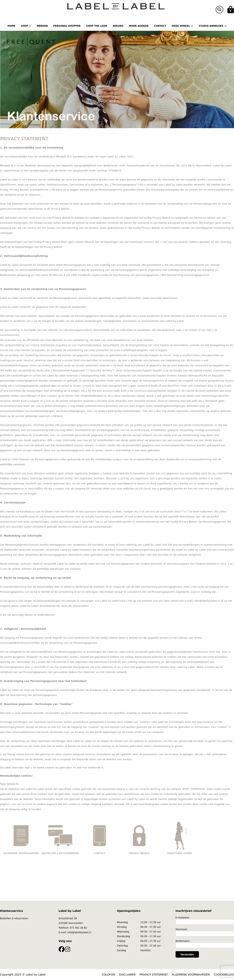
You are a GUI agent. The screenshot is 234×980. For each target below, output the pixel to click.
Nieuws (118, 26)
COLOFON (108, 975)
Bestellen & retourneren (14, 918)
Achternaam (183, 941)
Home (11, 26)
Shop (26, 26)
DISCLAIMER (127, 975)
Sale (117, 36)
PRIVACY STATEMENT (154, 975)
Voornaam (181, 929)
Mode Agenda (139, 26)
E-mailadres (182, 918)
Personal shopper (67, 26)
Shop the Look (97, 26)
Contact (160, 26)
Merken (42, 26)
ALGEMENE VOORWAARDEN (191, 975)
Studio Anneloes (212, 26)
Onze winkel (182, 26)
